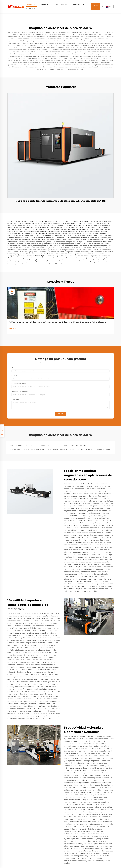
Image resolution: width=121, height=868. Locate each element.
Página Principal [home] (31, 4)
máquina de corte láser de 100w (54, 445)
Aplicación (65, 4)
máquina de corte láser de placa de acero (27, 449)
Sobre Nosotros (78, 4)
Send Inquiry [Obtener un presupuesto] (96, 7)
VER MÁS (13, 328)
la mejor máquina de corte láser (23, 445)
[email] (2, 435)
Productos (45, 4)
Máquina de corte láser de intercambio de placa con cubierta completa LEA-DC (60, 201)
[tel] (2, 431)
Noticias (55, 4)
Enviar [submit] (60, 414)
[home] (16, 6)
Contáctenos (30, 9)
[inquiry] (2, 427)
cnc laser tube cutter (79, 445)
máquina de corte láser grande (61, 449)
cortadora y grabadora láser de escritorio (94, 449)
